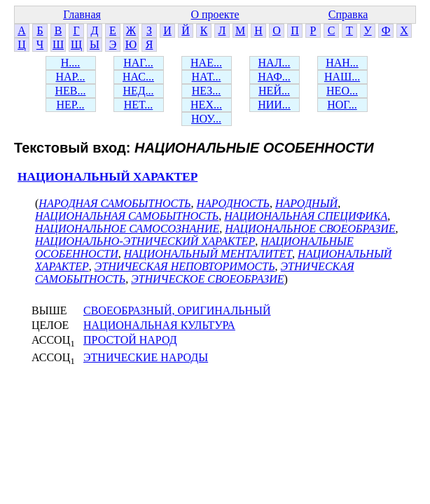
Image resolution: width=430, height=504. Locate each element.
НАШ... (342, 77)
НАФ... (274, 77)
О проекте (215, 14)
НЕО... (342, 91)
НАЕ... (206, 63)
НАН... (342, 63)
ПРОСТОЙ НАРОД (130, 340)
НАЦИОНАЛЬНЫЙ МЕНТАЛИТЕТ (208, 254)
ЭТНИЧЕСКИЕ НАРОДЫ (146, 357)
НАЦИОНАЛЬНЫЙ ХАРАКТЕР (107, 177)
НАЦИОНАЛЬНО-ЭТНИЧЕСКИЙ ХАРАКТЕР (145, 241)
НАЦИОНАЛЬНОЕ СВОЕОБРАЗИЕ (310, 229)
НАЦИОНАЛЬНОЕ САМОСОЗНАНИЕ (127, 229)
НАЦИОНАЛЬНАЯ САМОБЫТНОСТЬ (127, 216)
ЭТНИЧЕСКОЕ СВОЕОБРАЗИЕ (207, 279)
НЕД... (138, 91)
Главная (82, 14)
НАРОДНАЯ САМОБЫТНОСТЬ (115, 203)
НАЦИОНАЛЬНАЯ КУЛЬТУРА (159, 325)
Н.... (71, 63)
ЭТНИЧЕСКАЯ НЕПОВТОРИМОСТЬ (185, 266)
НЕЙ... (274, 91)
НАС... (138, 77)
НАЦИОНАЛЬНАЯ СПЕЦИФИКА (306, 216)
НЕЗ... (207, 91)
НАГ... (138, 63)
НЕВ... (71, 91)
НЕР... (70, 105)
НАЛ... (275, 63)
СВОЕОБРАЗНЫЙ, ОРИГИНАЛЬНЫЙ (177, 310)
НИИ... (274, 105)
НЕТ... (139, 105)
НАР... (70, 77)
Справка (348, 14)
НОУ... (206, 119)
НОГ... (342, 105)
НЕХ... (206, 105)
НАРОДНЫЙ (306, 203)
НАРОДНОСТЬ (233, 203)
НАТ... (207, 77)
